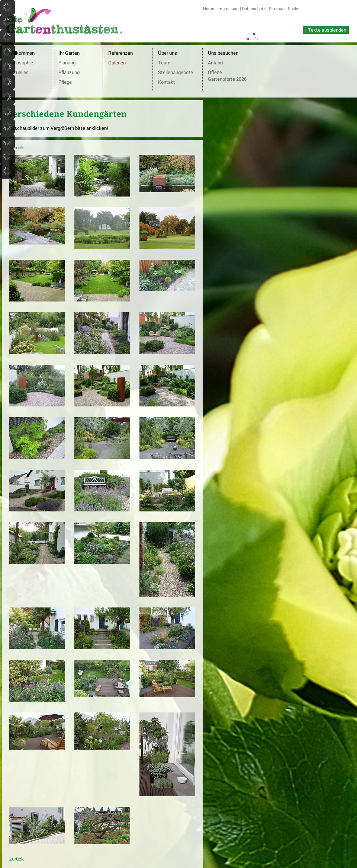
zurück (17, 147)
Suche (294, 8)
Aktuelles (19, 72)
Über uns (168, 53)
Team (164, 63)
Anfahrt (216, 63)
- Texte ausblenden (326, 30)
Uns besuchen (223, 53)
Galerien (117, 63)
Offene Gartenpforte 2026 (227, 76)
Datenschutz (254, 8)
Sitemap (277, 8)
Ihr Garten (69, 53)
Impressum (228, 8)
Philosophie (21, 63)
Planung (67, 63)
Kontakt (167, 82)
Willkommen (22, 53)
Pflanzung (69, 72)
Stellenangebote (176, 72)
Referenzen (120, 53)
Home (209, 8)
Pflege (65, 82)
